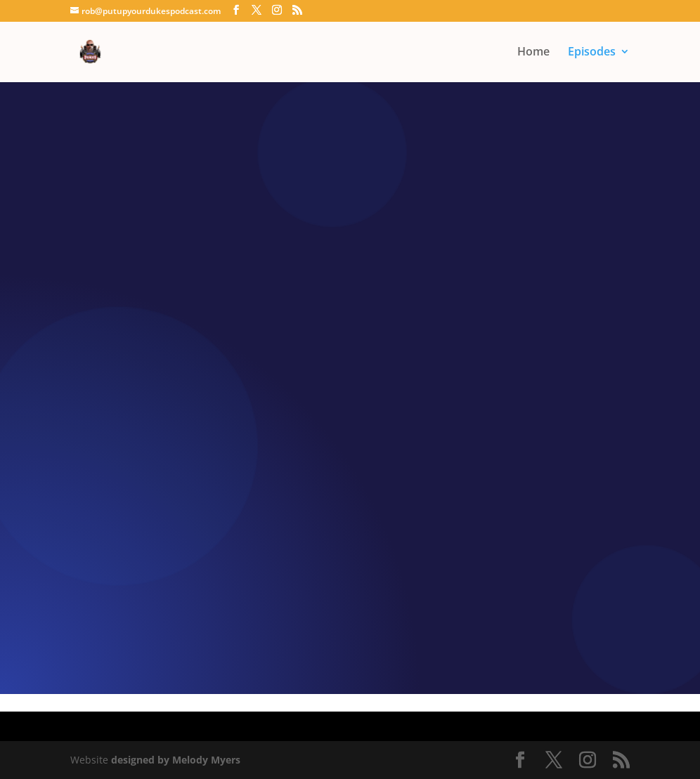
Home (533, 53)
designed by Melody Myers (176, 760)
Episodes (592, 53)
